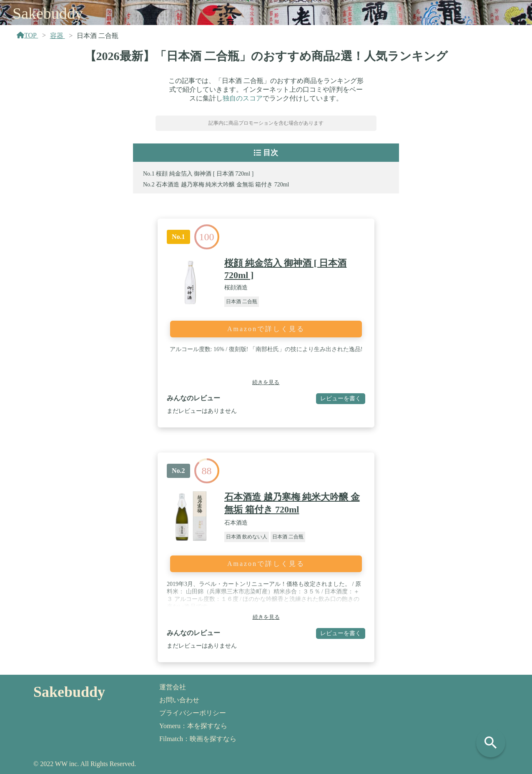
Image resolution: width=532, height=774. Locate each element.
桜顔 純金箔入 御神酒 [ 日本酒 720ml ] (205, 174)
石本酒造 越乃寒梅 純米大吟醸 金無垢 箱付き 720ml (222, 185)
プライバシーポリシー (193, 713)
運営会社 (173, 687)
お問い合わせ (179, 700)
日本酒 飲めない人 (247, 537)
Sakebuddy (48, 13)
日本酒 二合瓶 (242, 302)
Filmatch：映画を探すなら (198, 739)
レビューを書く (341, 398)
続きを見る (266, 382)
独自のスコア (243, 98)
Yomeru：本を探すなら (193, 726)
